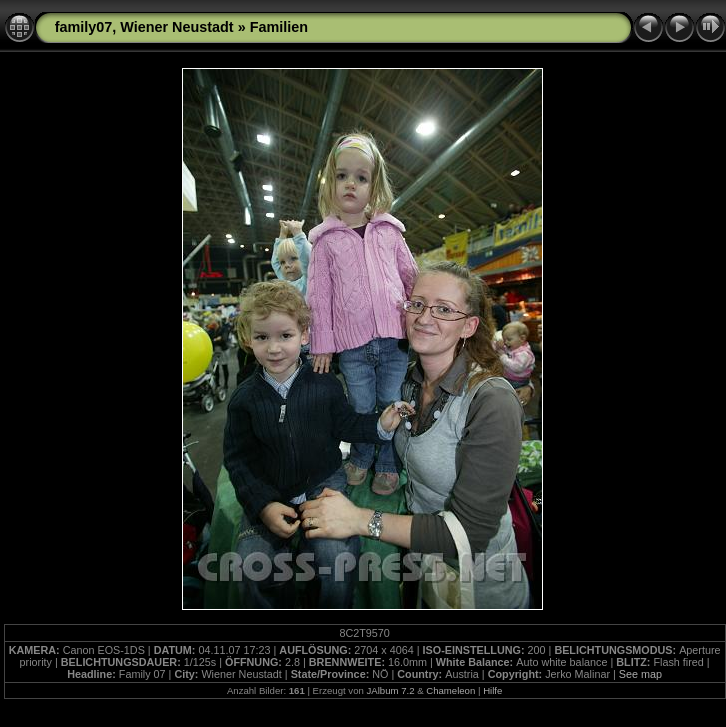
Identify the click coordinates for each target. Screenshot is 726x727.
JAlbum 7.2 (390, 690)
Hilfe (492, 690)
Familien (279, 27)
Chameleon (450, 690)
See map (640, 674)
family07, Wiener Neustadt (144, 27)
